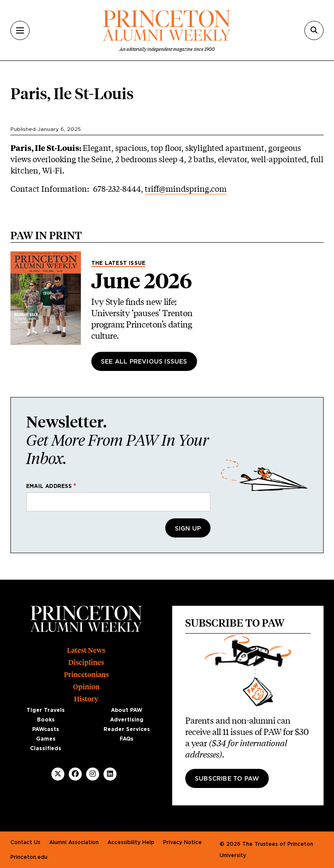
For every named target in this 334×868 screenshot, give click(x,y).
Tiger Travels (46, 710)
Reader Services (127, 729)
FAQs (127, 739)
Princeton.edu (29, 857)
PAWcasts (46, 729)
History (86, 699)
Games (46, 739)
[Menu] (20, 30)
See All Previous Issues (144, 362)
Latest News (86, 650)
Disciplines (86, 663)
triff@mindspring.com (186, 189)
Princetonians (86, 675)
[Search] (314, 30)
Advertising (127, 720)
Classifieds (46, 748)
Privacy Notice (182, 842)
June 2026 (142, 281)
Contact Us (25, 842)
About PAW (127, 710)
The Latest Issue (118, 263)
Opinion (86, 687)
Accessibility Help (131, 842)
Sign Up (188, 529)
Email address (49, 486)
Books (46, 720)
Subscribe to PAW (227, 779)
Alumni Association (74, 842)
